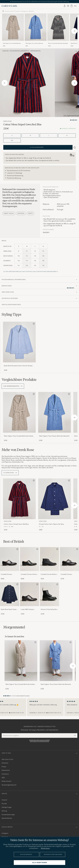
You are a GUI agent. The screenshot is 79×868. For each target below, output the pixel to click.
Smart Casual (9, 213)
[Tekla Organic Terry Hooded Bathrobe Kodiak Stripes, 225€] (13, 30)
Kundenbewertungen (8, 815)
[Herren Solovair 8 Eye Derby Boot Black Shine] (49, 594)
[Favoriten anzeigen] (68, 6)
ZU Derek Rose (10, 473)
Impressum (5, 774)
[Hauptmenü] (75, 6)
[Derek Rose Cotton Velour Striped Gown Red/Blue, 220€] (19, 505)
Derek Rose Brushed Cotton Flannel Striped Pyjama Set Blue (18, 366)
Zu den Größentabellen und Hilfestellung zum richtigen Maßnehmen (30, 272)
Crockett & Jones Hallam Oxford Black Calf (29, 574)
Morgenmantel (36, 51)
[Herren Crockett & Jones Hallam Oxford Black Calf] (30, 559)
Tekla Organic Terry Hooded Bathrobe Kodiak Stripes (12, 43)
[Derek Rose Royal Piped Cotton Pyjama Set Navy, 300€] (10, 599)
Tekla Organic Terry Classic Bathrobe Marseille (34, 43)
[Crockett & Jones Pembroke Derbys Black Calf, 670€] (69, 563)
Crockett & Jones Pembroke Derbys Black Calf (68, 574)
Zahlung (4, 811)
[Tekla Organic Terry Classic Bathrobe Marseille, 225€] (36, 30)
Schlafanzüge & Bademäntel (20, 51)
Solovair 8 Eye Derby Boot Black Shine (49, 609)
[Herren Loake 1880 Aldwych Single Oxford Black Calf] (30, 594)
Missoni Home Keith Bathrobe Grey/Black (58, 43)
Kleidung (6, 51)
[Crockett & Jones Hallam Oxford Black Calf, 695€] (30, 563)
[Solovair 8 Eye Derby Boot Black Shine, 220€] (49, 599)
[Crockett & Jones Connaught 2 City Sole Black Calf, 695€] (10, 563)
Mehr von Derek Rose (18, 450)
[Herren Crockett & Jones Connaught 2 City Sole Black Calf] (10, 559)
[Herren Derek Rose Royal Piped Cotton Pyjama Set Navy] (10, 594)
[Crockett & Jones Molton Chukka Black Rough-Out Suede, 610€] (49, 563)
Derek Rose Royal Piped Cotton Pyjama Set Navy (9, 609)
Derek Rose (7, 121)
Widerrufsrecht (6, 781)
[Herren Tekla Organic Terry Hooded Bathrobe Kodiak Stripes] (21, 661)
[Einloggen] (65, 6)
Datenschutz (6, 770)
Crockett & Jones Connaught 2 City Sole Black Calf (8, 574)
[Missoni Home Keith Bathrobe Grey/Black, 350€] (58, 30)
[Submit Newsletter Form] (75, 735)
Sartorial (21, 213)
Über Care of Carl (7, 759)
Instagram (5, 833)
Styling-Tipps (11, 314)
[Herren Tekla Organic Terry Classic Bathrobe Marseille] (56, 661)
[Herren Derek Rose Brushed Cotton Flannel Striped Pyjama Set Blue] (19, 342)
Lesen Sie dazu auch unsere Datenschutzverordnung (40, 741)
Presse (4, 767)
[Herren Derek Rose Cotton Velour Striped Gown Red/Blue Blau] (19, 499)
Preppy (30, 213)
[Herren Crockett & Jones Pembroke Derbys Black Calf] (69, 559)
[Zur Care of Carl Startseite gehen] (9, 6)
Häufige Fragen (7, 807)
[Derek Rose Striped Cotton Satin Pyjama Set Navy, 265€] (55, 505)
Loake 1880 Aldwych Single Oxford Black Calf (29, 609)
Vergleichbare (19, 380)
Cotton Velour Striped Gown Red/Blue (16, 524)
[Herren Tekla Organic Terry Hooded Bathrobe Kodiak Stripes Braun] (13, 27)
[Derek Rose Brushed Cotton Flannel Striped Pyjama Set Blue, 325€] (19, 346)
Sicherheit (5, 763)
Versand (4, 800)
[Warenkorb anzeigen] (72, 6)
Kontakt (4, 804)
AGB (3, 778)
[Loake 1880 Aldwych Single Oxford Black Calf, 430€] (30, 599)
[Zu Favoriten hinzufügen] (33, 324)
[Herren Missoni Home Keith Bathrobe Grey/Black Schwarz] (58, 27)
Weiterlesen (45, 848)
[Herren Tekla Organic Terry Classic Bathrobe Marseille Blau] (36, 27)
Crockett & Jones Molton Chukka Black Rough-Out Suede (49, 574)
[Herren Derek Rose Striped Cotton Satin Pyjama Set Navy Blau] (55, 499)
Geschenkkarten (7, 818)
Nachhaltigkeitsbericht (9, 785)
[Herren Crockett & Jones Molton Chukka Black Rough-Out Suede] (49, 559)
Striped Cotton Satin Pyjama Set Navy (51, 524)
